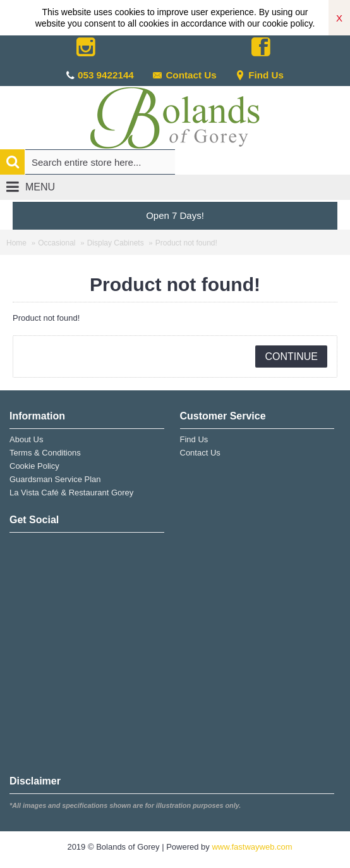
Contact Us (184, 75)
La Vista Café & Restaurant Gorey (71, 493)
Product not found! (186, 243)
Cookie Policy (34, 466)
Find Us (259, 75)
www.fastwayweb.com (252, 847)
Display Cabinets (116, 243)
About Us (26, 439)
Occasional (57, 243)
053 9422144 (106, 75)
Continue (291, 356)
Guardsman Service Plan (55, 479)
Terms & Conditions (45, 453)
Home (16, 243)
